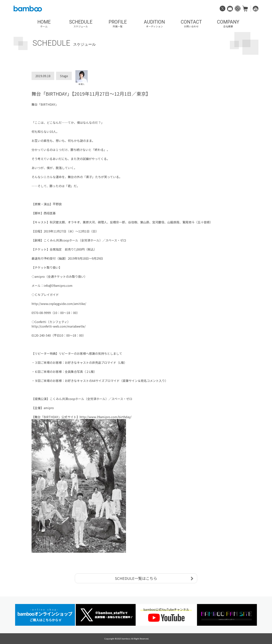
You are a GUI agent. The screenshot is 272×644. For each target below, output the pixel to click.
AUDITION (154, 24)
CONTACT (191, 24)
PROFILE (118, 24)
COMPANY (228, 24)
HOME (44, 24)
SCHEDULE (81, 24)
